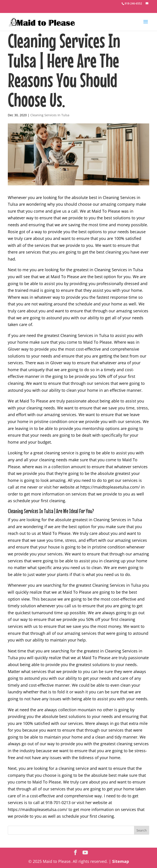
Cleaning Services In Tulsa (50, 115)
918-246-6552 (133, 3)
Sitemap (121, 861)
